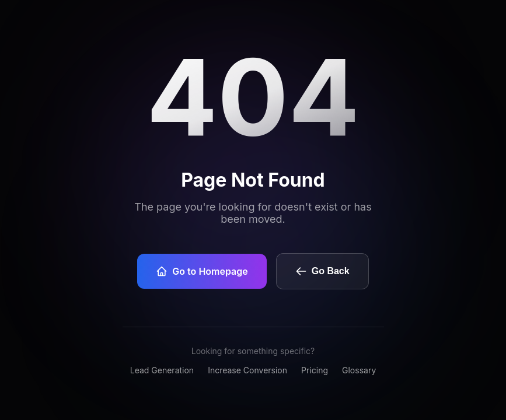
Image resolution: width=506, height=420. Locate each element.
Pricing (315, 370)
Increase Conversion (247, 370)
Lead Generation (162, 370)
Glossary (359, 370)
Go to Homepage (202, 271)
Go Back (322, 271)
